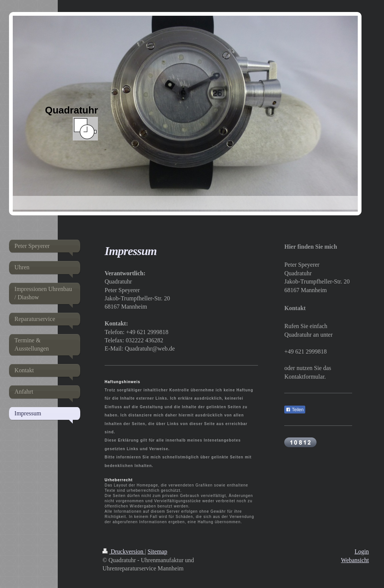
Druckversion (124, 551)
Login (361, 551)
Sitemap (157, 551)
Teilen (295, 410)
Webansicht (355, 560)
